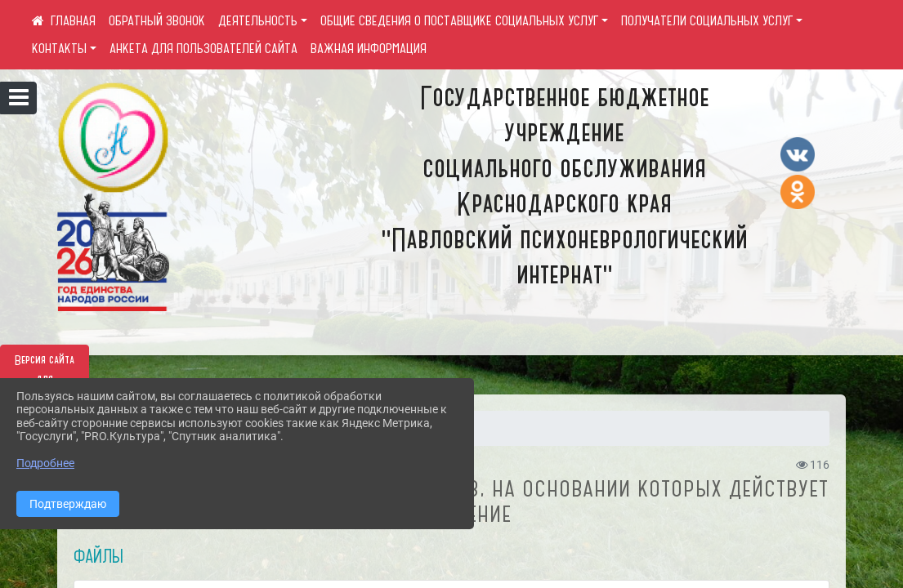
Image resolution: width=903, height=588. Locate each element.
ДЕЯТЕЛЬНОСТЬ (258, 20)
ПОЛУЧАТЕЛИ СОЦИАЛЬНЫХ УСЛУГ (707, 20)
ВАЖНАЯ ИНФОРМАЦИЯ (369, 48)
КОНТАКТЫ (59, 48)
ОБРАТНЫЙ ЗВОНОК (157, 20)
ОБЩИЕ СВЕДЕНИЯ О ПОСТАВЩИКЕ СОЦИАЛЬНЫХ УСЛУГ (459, 20)
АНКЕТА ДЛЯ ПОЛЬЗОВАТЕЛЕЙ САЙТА (203, 48)
